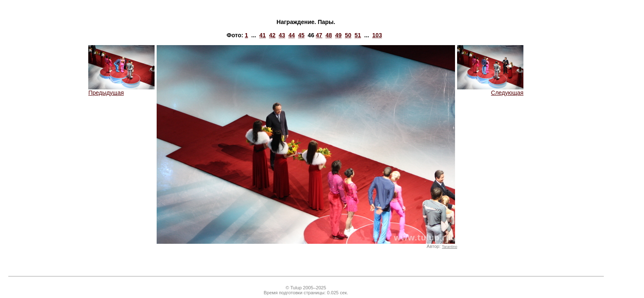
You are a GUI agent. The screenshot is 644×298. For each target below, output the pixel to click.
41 (263, 35)
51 (358, 35)
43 (282, 35)
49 (339, 35)
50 (348, 35)
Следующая (490, 90)
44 (292, 35)
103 (377, 35)
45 (301, 35)
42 (272, 35)
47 (319, 35)
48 (329, 35)
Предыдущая (121, 90)
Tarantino (449, 247)
